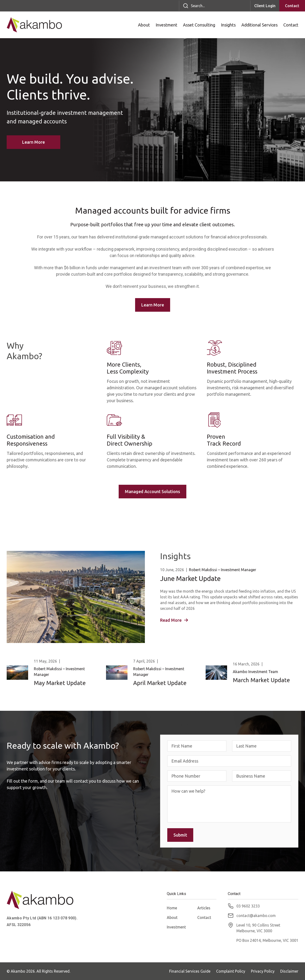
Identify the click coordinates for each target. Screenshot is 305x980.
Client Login (265, 6)
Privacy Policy (263, 971)
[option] (152, 110)
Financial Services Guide (190, 971)
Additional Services (259, 25)
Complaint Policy (231, 971)
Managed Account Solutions (152, 491)
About (144, 25)
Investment (166, 25)
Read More (174, 620)
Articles (204, 908)
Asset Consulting (199, 25)
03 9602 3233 (248, 906)
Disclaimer (289, 971)
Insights (228, 25)
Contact (292, 6)
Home (172, 908)
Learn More (33, 142)
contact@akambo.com (256, 916)
